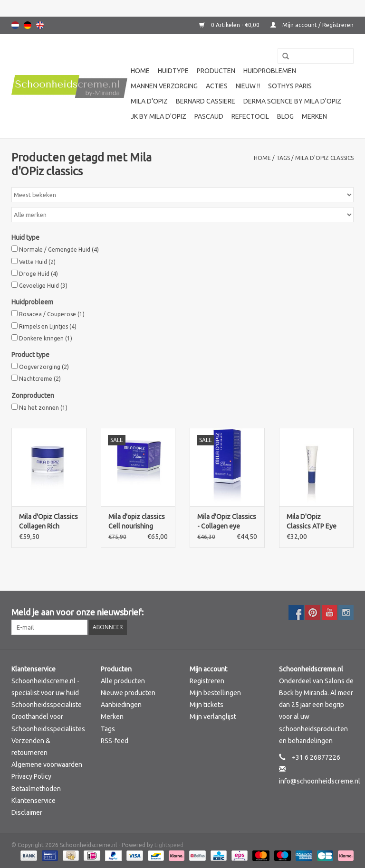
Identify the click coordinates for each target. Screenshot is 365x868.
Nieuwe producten (128, 693)
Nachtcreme (40, 379)
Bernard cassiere (206, 101)
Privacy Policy (31, 776)
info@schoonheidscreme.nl (320, 781)
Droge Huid (38, 274)
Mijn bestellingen (215, 693)
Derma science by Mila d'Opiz (292, 101)
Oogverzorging (44, 367)
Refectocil (250, 116)
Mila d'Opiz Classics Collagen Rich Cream (48, 522)
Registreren (207, 681)
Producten (216, 71)
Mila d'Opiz (149, 101)
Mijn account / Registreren (312, 25)
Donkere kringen (46, 338)
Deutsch (28, 25)
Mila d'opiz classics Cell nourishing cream (137, 522)
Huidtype (173, 71)
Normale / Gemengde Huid (59, 250)
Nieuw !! (248, 86)
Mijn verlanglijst (213, 717)
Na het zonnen (43, 408)
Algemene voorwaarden (47, 764)
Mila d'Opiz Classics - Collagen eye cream (227, 522)
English (40, 25)
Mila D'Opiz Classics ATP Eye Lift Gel (312, 522)
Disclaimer (27, 812)
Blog (285, 116)
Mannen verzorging (164, 86)
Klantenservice (34, 801)
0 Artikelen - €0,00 (230, 25)
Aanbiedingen (121, 705)
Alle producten (123, 681)
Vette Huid (37, 262)
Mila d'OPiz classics (324, 158)
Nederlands (15, 25)
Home (140, 71)
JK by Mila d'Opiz (158, 116)
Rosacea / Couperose (52, 314)
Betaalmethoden (36, 789)
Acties (217, 86)
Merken (314, 116)
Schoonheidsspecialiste (47, 705)
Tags (283, 158)
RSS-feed (115, 741)
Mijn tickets (207, 705)
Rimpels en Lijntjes (48, 326)
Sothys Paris (290, 86)
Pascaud (209, 116)
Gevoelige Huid (43, 286)
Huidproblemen (270, 71)
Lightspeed (169, 845)
